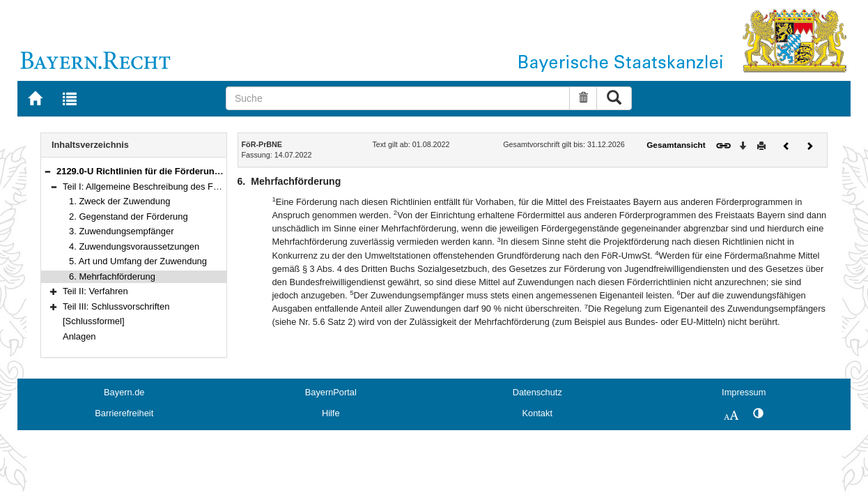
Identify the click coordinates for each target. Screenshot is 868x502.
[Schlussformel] (94, 321)
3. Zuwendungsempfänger (122, 231)
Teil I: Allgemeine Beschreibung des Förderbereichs (165, 187)
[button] (47, 171)
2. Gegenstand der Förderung (129, 216)
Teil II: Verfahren (95, 291)
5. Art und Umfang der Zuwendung (138, 261)
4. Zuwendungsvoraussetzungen (134, 246)
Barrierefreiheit (124, 413)
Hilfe (331, 413)
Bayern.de (124, 392)
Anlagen (79, 336)
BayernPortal (331, 392)
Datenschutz (537, 392)
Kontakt (537, 413)
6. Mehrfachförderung (112, 276)
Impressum (744, 392)
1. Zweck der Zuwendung (119, 201)
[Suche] (398, 98)
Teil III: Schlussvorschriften (116, 306)
